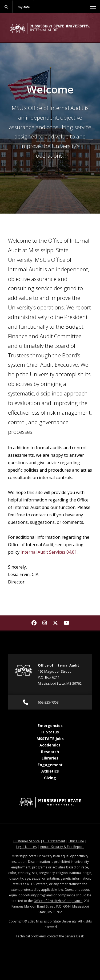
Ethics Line (76, 841)
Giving (50, 778)
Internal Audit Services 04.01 (49, 552)
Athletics (50, 771)
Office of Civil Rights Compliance (58, 901)
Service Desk (74, 936)
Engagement (50, 765)
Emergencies (50, 726)
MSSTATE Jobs (50, 739)
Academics (50, 745)
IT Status (50, 732)
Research (50, 752)
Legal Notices (26, 847)
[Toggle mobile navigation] (93, 7)
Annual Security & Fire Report (62, 847)
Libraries (50, 758)
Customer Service (27, 841)
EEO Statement (54, 841)
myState (24, 7)
